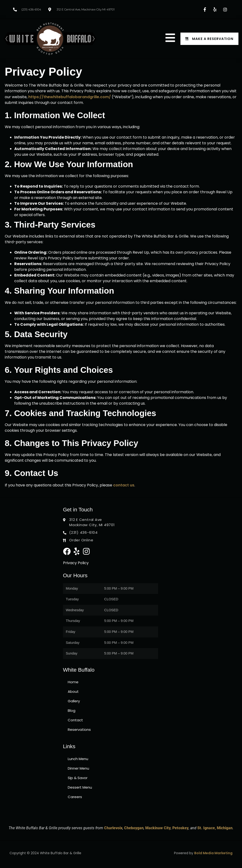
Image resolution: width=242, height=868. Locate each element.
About (73, 691)
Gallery (74, 701)
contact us (124, 485)
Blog (72, 710)
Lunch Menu (78, 759)
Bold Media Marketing (213, 853)
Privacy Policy (76, 563)
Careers (75, 797)
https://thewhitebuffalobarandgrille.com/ (70, 97)
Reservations (79, 730)
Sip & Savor (78, 778)
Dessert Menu (80, 787)
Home (73, 682)
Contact (75, 720)
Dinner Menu (78, 768)
